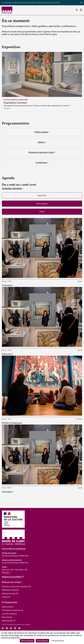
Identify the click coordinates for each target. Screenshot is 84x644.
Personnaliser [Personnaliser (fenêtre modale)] (58, 641)
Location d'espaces (9, 614)
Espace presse (8, 607)
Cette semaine (42, 204)
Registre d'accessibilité (12, 577)
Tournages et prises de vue (12, 610)
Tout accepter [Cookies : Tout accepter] (27, 641)
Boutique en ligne (9, 594)
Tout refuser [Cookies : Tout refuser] (42, 641)
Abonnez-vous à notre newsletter (15, 587)
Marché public (7, 621)
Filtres (42, 212)
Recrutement (7, 617)
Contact (5, 597)
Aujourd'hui (42, 195)
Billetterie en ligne (9, 590)
